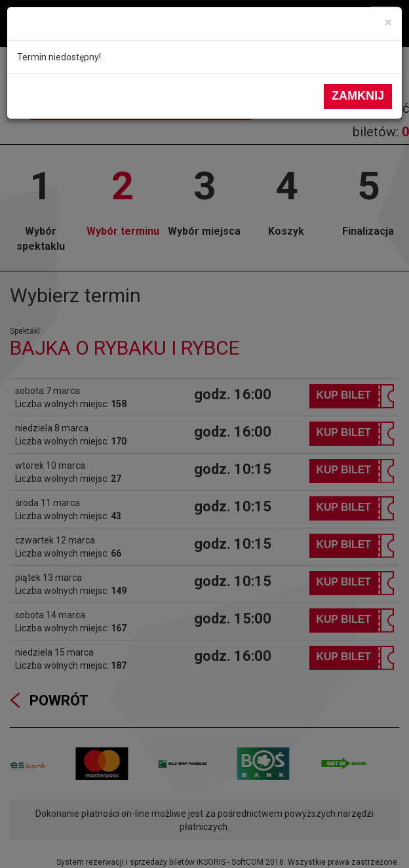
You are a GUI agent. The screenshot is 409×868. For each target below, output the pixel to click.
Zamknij (358, 96)
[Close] (388, 23)
